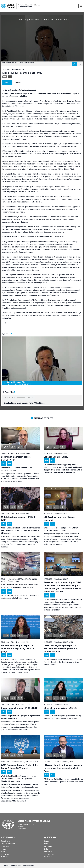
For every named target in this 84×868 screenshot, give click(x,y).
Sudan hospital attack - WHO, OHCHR (20, 708)
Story (7, 83)
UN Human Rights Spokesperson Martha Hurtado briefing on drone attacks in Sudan (61, 648)
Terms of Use (49, 854)
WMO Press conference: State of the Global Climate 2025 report (19, 767)
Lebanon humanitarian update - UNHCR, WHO (17, 458)
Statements (5, 846)
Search (47, 844)
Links (46, 849)
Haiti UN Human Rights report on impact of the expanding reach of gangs (18, 648)
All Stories (5, 857)
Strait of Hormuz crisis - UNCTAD (61, 708)
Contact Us (48, 852)
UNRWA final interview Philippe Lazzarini (59, 519)
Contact (6, 866)
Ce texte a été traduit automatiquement (20, 90)
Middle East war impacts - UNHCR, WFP (18, 519)
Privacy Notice (28, 866)
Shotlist (18, 83)
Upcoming (48, 846)
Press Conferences (8, 844)
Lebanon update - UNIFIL (56, 457)
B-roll (3, 852)
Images (4, 849)
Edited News (6, 841)
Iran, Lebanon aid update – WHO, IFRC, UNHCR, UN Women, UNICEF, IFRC (20, 586)
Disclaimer (48, 857)
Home (46, 841)
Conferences (6, 854)
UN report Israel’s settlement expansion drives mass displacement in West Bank (63, 768)
